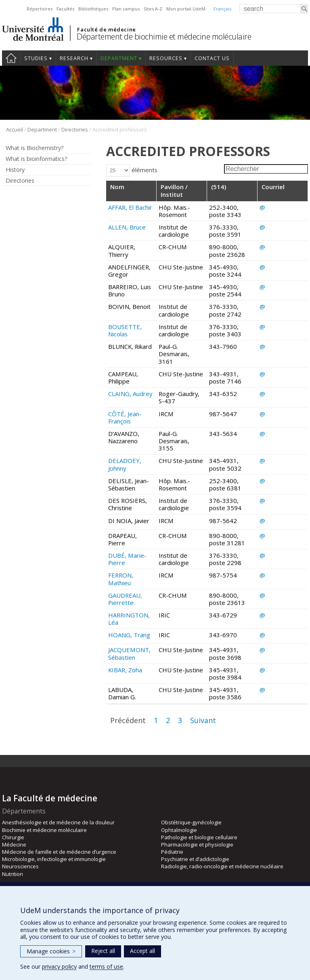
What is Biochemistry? (35, 148)
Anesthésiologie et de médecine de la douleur (58, 822)
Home (11, 58)
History (15, 170)
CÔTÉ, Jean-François (125, 417)
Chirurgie (13, 837)
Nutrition (13, 874)
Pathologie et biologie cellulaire (199, 837)
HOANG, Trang (129, 635)
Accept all (142, 951)
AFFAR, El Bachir (130, 207)
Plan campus (126, 9)
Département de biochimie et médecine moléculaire (164, 36)
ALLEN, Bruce (127, 227)
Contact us (212, 58)
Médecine (14, 844)
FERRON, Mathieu (121, 579)
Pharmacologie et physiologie (197, 844)
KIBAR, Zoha (125, 670)
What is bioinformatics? (37, 159)
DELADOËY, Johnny (125, 464)
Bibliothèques (93, 9)
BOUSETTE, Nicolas (125, 330)
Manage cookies (51, 951)
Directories (75, 129)
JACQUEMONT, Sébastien (129, 653)
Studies (36, 58)
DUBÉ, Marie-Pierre (127, 559)
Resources (166, 58)
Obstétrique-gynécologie (191, 822)
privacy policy (59, 966)
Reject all (103, 951)
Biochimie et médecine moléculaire (44, 830)
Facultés (65, 9)
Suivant (203, 720)
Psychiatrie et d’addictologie (195, 859)
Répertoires (40, 9)
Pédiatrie (172, 852)
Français (222, 9)
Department (119, 58)
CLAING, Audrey (130, 394)
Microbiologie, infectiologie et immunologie (54, 859)
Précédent (128, 720)
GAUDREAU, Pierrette (125, 599)
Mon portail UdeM (186, 9)
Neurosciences (20, 866)
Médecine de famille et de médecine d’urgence (59, 852)
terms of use (106, 966)
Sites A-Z (153, 9)
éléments (132, 170)
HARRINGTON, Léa (129, 619)
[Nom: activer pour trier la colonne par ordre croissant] (131, 191)
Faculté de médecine (106, 29)
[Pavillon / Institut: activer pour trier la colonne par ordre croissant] (182, 191)
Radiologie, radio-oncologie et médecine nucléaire (222, 866)
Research (74, 58)
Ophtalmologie (179, 830)
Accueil (15, 129)
